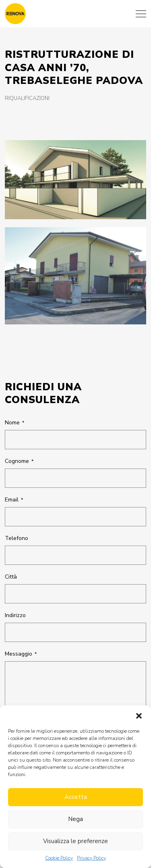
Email (14, 500)
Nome (14, 423)
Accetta (76, 797)
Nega (75, 819)
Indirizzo (15, 615)
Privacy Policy (91, 858)
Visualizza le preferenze (75, 841)
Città (11, 577)
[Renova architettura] (15, 14)
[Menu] (141, 14)
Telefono (17, 538)
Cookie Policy (59, 858)
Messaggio (21, 654)
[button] (139, 715)
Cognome (19, 461)
